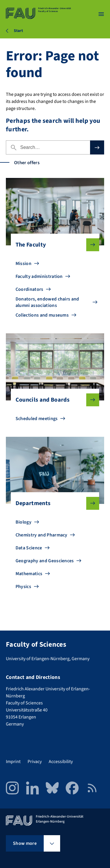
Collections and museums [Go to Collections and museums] (42, 315)
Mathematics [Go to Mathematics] (29, 574)
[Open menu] (101, 14)
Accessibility (61, 762)
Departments (53, 503)
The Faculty (53, 245)
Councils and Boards (53, 400)
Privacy (35, 762)
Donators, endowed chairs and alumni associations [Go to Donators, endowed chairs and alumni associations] (47, 302)
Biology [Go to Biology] (23, 522)
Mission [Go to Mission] (23, 264)
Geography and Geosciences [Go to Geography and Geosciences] (45, 561)
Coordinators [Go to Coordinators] (29, 289)
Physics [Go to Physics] (23, 587)
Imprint (13, 762)
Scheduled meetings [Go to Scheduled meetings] (37, 419)
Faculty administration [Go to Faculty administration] (39, 276)
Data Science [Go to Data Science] (29, 548)
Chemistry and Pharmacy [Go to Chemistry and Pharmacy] (42, 535)
